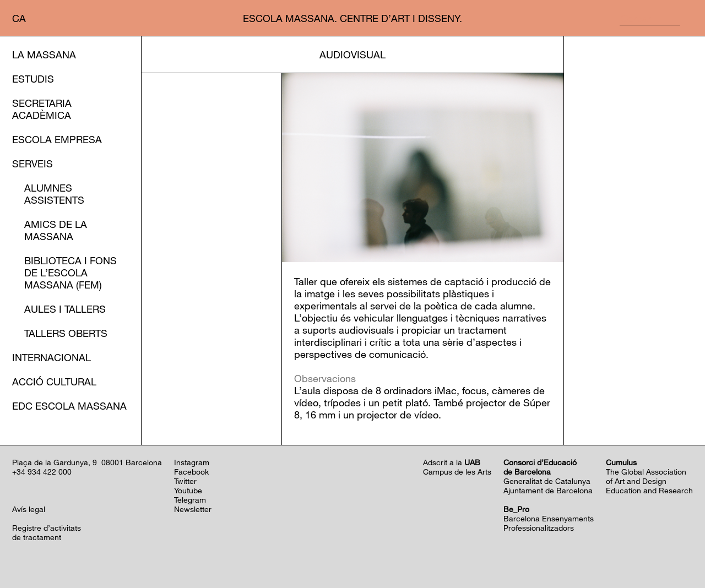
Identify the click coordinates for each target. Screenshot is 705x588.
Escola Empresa (57, 139)
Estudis (33, 79)
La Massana (44, 55)
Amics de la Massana (56, 230)
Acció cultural (54, 382)
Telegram (190, 500)
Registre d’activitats (47, 528)
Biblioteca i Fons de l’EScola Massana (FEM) (70, 273)
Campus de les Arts (457, 472)
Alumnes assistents (54, 194)
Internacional (51, 357)
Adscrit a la (452, 462)
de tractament (37, 537)
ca (19, 18)
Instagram (192, 462)
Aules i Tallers (65, 309)
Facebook (191, 472)
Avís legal (29, 509)
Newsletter (193, 509)
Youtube (188, 490)
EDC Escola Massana (69, 406)
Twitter (185, 481)
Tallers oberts (66, 333)
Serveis (32, 164)
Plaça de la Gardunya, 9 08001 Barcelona (87, 462)
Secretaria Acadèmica (42, 109)
